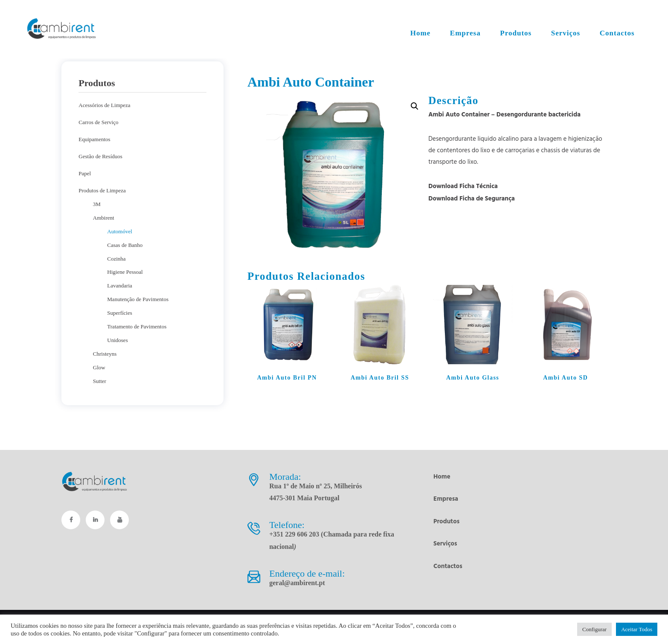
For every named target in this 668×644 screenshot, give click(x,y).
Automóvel (120, 231)
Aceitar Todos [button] (637, 629)
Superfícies (119, 313)
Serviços (445, 544)
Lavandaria (119, 286)
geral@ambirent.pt (297, 583)
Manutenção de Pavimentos (138, 299)
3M (97, 204)
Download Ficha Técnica (463, 186)
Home (442, 477)
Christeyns (105, 354)
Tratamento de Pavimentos (137, 326)
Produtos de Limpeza (102, 190)
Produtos (446, 522)
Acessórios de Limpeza (104, 105)
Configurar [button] (594, 629)
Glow (99, 367)
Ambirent (104, 218)
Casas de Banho (125, 245)
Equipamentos (94, 139)
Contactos (448, 566)
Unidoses (117, 340)
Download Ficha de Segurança (472, 199)
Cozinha (116, 259)
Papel (85, 173)
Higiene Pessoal (125, 272)
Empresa (446, 499)
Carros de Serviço (98, 122)
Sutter (100, 381)
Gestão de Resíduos (100, 156)
